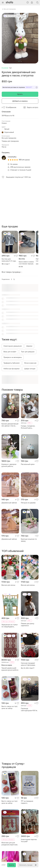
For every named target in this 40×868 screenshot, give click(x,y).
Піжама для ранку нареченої (28, 625)
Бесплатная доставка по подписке (20, 87)
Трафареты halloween (12, 363)
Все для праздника (10, 9)
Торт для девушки (28, 352)
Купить (20, 94)
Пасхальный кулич (28, 464)
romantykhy (12, 157)
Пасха (4, 147)
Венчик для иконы (8, 585)
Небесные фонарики (12, 369)
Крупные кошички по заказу (29, 540)
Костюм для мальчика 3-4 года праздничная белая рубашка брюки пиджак (9, 260)
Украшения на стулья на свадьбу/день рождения (9, 626)
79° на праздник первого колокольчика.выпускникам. (30, 802)
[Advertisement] (20, 202)
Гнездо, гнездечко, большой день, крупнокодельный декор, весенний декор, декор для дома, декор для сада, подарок (29, 427)
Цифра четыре (30, 369)
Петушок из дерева (28, 503)
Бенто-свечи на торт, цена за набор (10, 707)
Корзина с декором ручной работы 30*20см (9, 465)
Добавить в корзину (20, 101)
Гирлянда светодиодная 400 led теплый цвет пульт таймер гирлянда (29, 710)
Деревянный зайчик (9, 503)
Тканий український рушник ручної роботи (10, 669)
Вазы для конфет (10, 352)
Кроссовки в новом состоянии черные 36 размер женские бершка (26, 263)
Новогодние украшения (13, 346)
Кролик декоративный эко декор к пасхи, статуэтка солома (10, 425)
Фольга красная (30, 363)
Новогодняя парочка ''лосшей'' (29, 841)
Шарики (29, 346)
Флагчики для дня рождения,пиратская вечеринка (9, 844)
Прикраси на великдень (13, 357)
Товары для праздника (10, 141)
